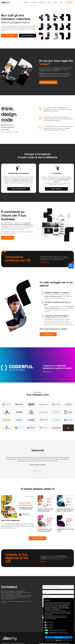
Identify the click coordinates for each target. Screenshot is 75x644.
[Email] (58, 592)
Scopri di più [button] (59, 640)
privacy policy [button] (67, 604)
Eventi (49, 2)
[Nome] (58, 587)
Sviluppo (26, 2)
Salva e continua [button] (59, 637)
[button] (72, 600)
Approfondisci (45, 262)
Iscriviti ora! (43, 562)
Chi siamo (55, 2)
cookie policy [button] (57, 609)
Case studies (42, 2)
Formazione (33, 2)
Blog (61, 2)
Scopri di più (8, 238)
